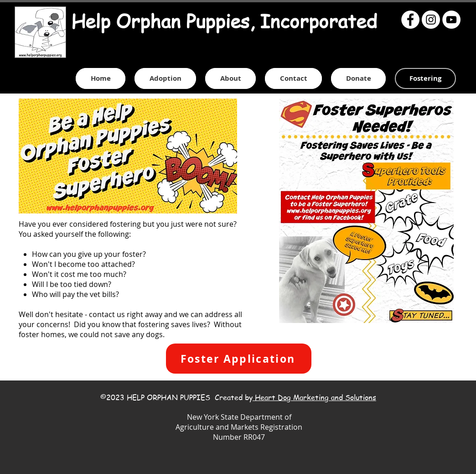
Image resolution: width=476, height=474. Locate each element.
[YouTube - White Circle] (451, 20)
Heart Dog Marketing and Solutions (314, 397)
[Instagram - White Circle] (431, 20)
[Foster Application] (239, 359)
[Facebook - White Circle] (410, 20)
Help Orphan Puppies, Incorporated (224, 21)
